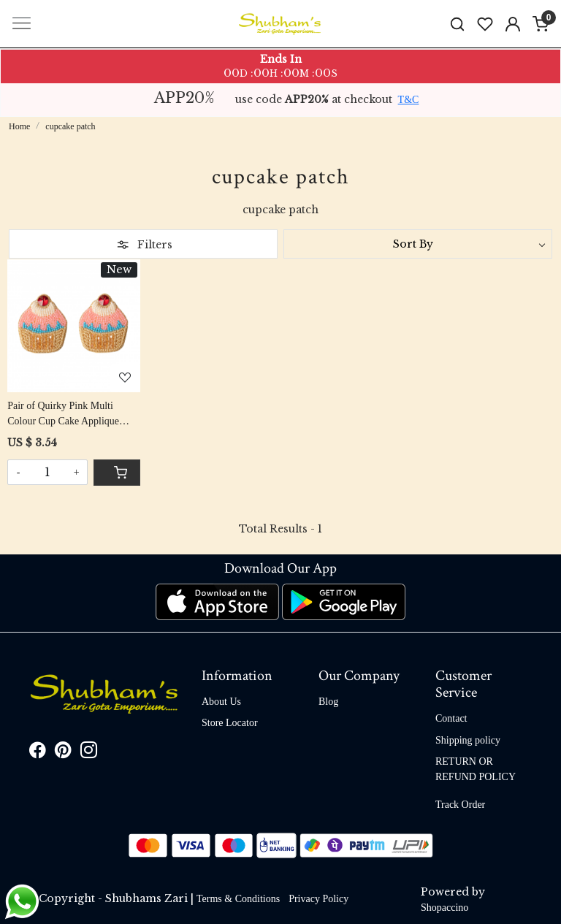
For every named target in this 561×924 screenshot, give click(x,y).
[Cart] (117, 473)
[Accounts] (513, 24)
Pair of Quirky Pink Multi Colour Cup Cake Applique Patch (63, 415)
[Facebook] (38, 753)
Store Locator (230, 723)
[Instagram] (89, 753)
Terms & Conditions (238, 899)
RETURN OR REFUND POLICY (476, 769)
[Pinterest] (63, 753)
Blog (328, 702)
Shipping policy (468, 740)
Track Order (460, 805)
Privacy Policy (318, 899)
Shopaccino (444, 908)
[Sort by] (418, 244)
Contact (451, 718)
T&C (409, 100)
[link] (457, 24)
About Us (221, 702)
